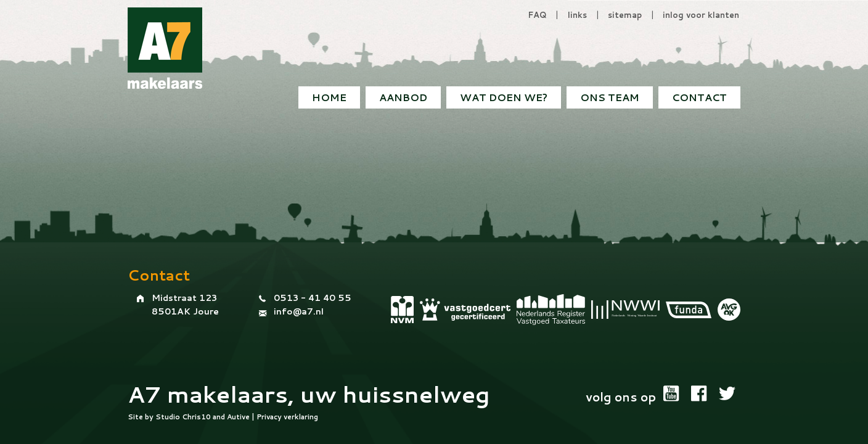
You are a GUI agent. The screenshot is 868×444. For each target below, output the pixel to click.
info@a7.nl (299, 311)
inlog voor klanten (701, 15)
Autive (238, 417)
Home (329, 97)
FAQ (537, 15)
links (577, 15)
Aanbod (403, 97)
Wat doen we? (504, 97)
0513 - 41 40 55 (313, 298)
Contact (699, 97)
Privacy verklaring (287, 417)
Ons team (610, 97)
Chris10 (196, 417)
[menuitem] (699, 97)
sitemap (625, 15)
